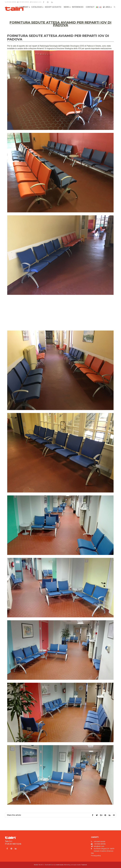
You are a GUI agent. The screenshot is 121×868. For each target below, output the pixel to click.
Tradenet (84, 865)
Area (107, 7)
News (66, 7)
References (78, 7)
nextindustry (60, 865)
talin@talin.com (36, 2)
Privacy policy (96, 856)
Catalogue (37, 7)
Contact (90, 7)
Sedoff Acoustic (53, 7)
